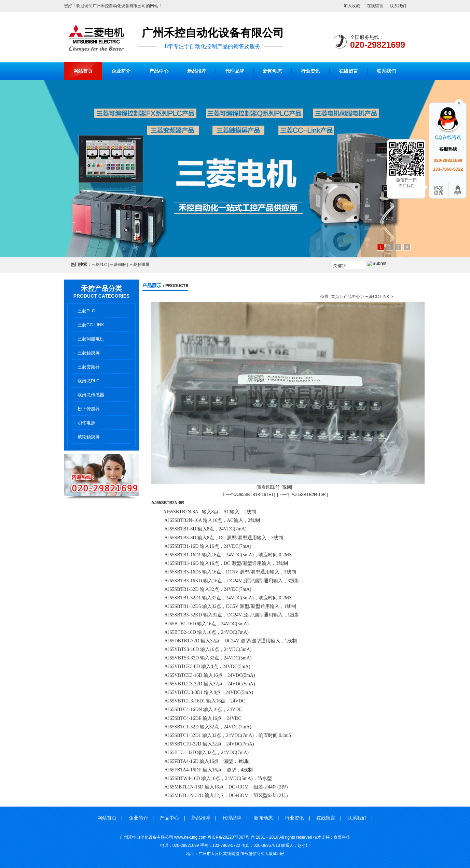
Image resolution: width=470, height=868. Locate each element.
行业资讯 (310, 71)
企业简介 (121, 71)
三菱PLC (86, 311)
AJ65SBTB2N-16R (309, 495)
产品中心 (159, 71)
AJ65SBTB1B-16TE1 (254, 495)
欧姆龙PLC (88, 381)
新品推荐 (197, 71)
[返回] (287, 487)
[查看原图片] (268, 487)
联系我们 (398, 6)
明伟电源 (86, 423)
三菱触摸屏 (89, 353)
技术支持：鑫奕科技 (332, 837)
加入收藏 (352, 6)
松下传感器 (89, 409)
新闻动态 (273, 71)
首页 (335, 297)
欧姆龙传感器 (91, 395)
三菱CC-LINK (91, 325)
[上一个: (228, 495)
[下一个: (284, 495)
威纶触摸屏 (89, 437)
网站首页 (83, 71)
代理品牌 (235, 71)
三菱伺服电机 (91, 339)
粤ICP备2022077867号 (229, 837)
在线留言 (375, 6)
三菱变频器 (89, 367)
